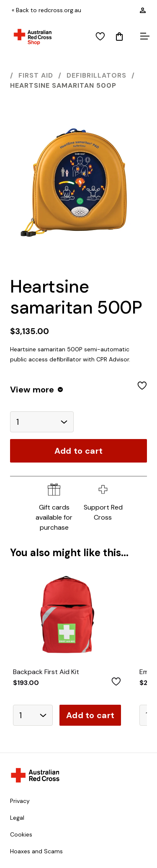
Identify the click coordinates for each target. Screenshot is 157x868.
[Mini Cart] (119, 37)
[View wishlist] (100, 37)
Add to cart (78, 451)
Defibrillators (97, 75)
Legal (17, 818)
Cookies (21, 834)
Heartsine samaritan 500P (63, 85)
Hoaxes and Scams (36, 851)
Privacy (20, 801)
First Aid (36, 75)
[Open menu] (144, 37)
